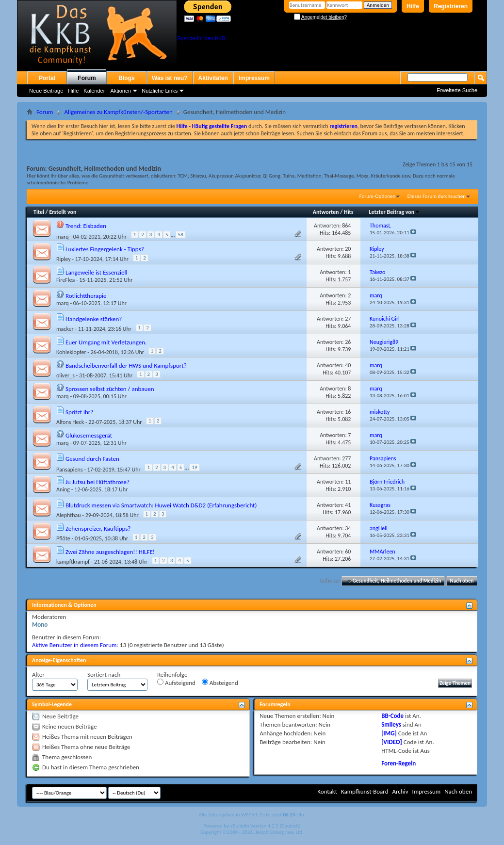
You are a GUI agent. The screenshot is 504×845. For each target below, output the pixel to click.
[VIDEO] (392, 742)
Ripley (64, 259)
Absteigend (220, 682)
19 (194, 467)
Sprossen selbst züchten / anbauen (110, 389)
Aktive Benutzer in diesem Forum (74, 645)
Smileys (391, 724)
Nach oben (462, 581)
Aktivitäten (213, 78)
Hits (349, 212)
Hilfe (413, 6)
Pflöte (63, 538)
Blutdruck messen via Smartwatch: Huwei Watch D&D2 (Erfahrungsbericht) (161, 505)
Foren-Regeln (398, 763)
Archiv (400, 791)
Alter (38, 674)
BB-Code (392, 716)
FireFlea (65, 280)
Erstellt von (63, 212)
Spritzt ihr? (79, 412)
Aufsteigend (176, 682)
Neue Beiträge (46, 91)
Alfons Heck (70, 422)
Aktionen (121, 91)
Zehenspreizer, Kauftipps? (98, 528)
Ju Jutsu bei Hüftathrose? (98, 482)
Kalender (94, 91)
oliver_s (65, 375)
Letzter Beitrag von (394, 212)
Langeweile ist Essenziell (97, 272)
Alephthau (69, 515)
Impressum (254, 78)
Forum (87, 78)
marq (63, 237)
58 (181, 235)
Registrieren (451, 6)
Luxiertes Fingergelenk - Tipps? (105, 249)
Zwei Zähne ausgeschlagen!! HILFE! (110, 552)
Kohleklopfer (71, 352)
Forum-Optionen (377, 196)
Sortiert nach (104, 674)
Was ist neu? (170, 78)
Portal (47, 78)
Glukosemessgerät (89, 435)
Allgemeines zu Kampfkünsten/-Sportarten (118, 112)
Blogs (126, 78)
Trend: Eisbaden (86, 226)
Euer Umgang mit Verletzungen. (106, 342)
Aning (63, 489)
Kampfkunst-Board (365, 791)
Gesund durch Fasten (92, 459)
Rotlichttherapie (86, 296)
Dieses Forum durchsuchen (437, 196)
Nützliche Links (160, 91)
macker (65, 329)
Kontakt (327, 791)
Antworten (326, 212)
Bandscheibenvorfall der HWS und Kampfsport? (126, 366)
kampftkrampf (73, 562)
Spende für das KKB (201, 38)
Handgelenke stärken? (94, 319)
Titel (39, 212)
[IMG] (389, 733)
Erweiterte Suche (457, 90)
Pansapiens (69, 470)
